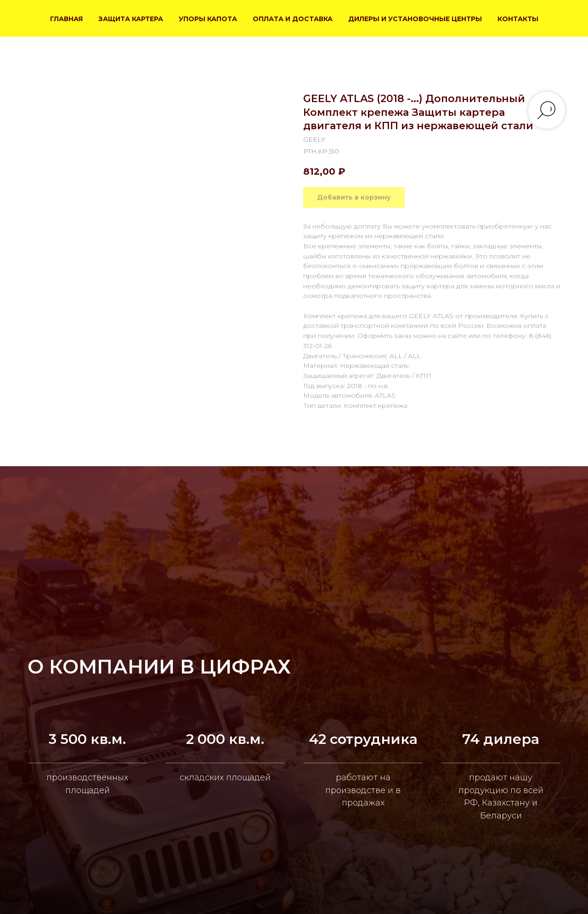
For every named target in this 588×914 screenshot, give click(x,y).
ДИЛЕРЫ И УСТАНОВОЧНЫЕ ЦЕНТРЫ (415, 19)
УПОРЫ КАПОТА (208, 19)
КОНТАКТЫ (518, 19)
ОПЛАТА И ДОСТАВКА (293, 19)
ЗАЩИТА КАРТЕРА (131, 19)
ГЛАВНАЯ (66, 19)
